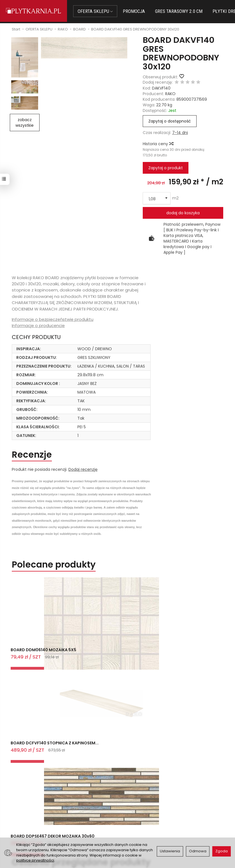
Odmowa (198, 851)
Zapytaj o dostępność (170, 121)
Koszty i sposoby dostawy (84, 826)
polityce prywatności (35, 860)
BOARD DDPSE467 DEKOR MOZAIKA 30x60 (183, 657)
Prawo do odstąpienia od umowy (89, 815)
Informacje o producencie (39, 325)
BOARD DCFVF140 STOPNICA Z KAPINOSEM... (115, 657)
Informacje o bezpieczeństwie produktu (53, 319)
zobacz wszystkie (25, 123)
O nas (127, 805)
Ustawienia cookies (86, 836)
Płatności (77, 806)
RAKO (170, 94)
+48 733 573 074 (34, 818)
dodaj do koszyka (183, 213)
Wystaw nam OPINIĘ (140, 826)
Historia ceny (158, 144)
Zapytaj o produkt (166, 168)
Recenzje (33, 455)
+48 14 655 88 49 (34, 812)
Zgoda (222, 851)
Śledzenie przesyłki (33, 825)
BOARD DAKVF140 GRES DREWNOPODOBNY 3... (47, 721)
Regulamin (131, 812)
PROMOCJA (136, 11)
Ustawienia (170, 851)
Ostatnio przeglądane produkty (85, 680)
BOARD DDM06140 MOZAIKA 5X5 (45, 654)
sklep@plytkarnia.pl (36, 805)
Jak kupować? (82, 799)
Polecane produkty (56, 566)
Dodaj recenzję (83, 470)
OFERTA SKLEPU (97, 11)
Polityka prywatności (141, 819)
